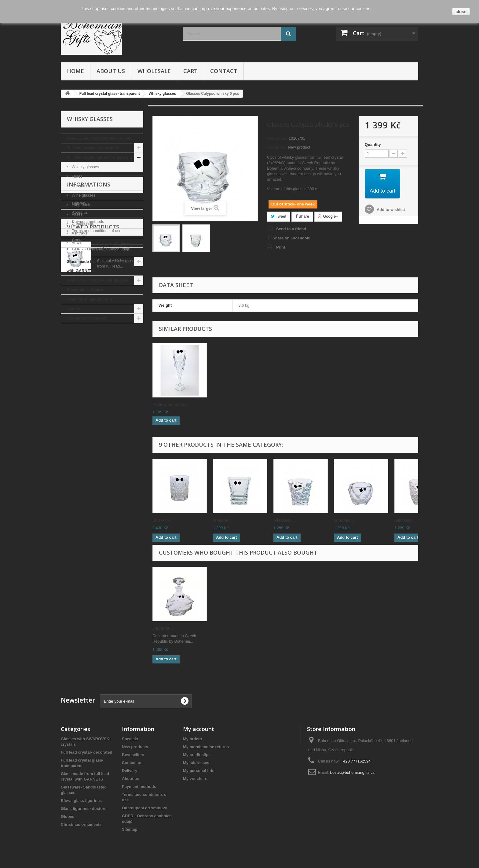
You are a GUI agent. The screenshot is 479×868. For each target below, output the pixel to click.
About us (111, 71)
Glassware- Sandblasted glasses (97, 280)
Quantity (373, 144)
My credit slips (197, 755)
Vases (77, 214)
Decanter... (164, 628)
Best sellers (133, 755)
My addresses (196, 763)
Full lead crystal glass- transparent (99, 157)
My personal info (199, 771)
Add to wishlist (390, 210)
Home (75, 71)
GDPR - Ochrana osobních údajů (101, 404)
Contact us (132, 763)
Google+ (328, 216)
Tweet (279, 216)
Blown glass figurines (87, 290)
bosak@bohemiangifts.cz (352, 772)
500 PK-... (163, 520)
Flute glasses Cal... (293, 404)
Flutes (77, 176)
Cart (190, 71)
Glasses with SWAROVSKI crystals (99, 138)
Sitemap (130, 829)
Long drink (80, 205)
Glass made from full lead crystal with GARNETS (98, 266)
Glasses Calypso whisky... (114, 446)
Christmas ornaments (87, 318)
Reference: (277, 138)
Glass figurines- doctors (90, 299)
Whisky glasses (85, 167)
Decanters (80, 186)
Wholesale (154, 71)
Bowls (76, 243)
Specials (130, 739)
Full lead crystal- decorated (92, 148)
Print (281, 247)
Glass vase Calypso (233, 404)
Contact (224, 71)
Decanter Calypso (171, 404)
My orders (192, 739)
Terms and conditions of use (96, 385)
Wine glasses (83, 195)
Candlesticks (82, 224)
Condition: (277, 147)
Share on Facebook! (291, 238)
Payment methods (87, 376)
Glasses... (223, 520)
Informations (89, 342)
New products (135, 747)
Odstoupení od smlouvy (144, 808)
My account (199, 729)
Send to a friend (291, 229)
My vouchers (195, 779)
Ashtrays (79, 233)
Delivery (79, 358)
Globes (73, 309)
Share (302, 216)
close (461, 12)
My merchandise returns (206, 747)
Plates (77, 252)
